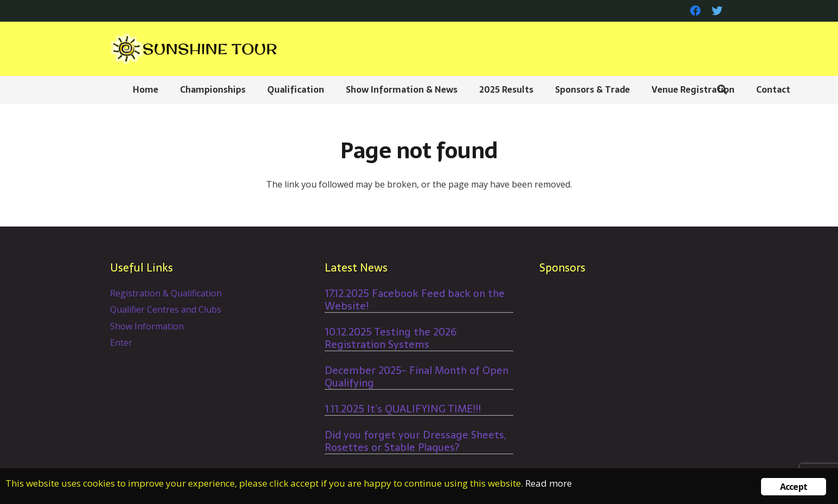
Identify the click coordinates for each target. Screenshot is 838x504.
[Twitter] (717, 11)
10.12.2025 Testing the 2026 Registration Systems (391, 338)
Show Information (147, 326)
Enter (121, 343)
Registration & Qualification (166, 293)
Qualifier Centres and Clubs (166, 309)
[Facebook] (695, 11)
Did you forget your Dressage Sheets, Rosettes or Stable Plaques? (415, 441)
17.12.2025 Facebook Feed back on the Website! (415, 300)
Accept (794, 487)
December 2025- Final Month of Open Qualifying (417, 377)
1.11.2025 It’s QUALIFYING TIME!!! (403, 409)
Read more (549, 483)
